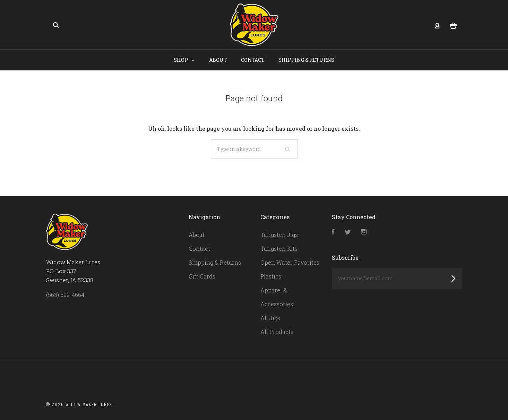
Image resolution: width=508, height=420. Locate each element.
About (218, 60)
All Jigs (270, 318)
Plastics (271, 276)
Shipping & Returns (306, 60)
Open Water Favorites (290, 262)
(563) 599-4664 (65, 295)
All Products (277, 332)
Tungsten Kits (279, 248)
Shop (184, 60)
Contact (253, 60)
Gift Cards (202, 276)
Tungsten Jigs (279, 235)
